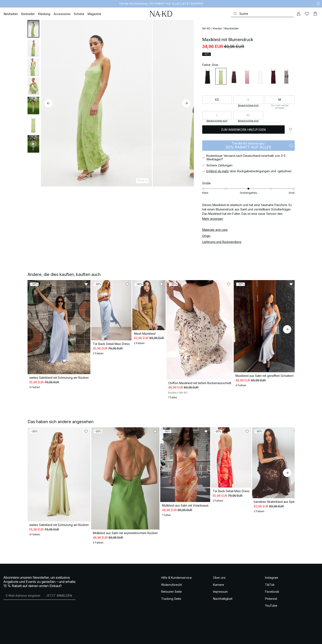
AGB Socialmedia (19, 638)
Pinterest (271, 585)
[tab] (33, 29)
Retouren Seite (171, 578)
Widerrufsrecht (171, 571)
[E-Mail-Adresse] (23, 582)
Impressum (220, 578)
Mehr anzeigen (213, 219)
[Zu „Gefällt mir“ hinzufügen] (290, 130)
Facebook (272, 578)
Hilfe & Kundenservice (176, 564)
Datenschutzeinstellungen (85, 638)
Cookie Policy (62, 638)
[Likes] (307, 14)
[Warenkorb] (315, 14)
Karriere (219, 571)
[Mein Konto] (299, 14)
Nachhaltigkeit (223, 585)
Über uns (219, 564)
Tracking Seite (171, 585)
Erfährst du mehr (218, 171)
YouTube (271, 592)
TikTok (270, 571)
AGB (6, 638)
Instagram (272, 564)
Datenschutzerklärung (42, 638)
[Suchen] (262, 14)
